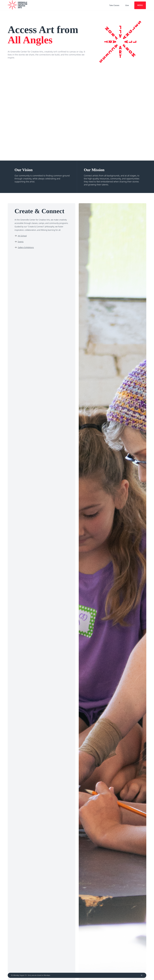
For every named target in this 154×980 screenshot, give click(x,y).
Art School (22, 236)
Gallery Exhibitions (26, 247)
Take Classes (114, 5)
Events (21, 242)
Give (127, 5)
